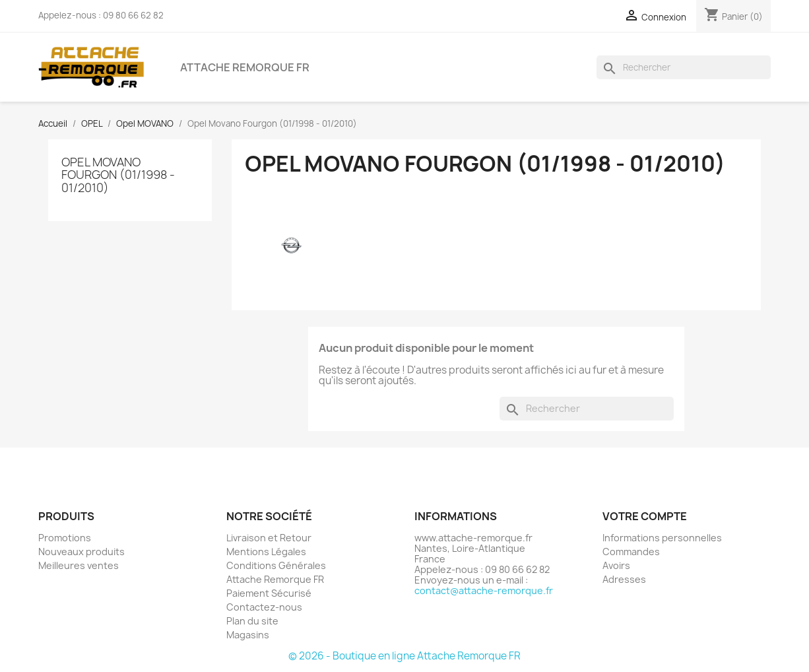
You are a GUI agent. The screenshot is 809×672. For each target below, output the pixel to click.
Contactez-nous (264, 607)
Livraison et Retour (269, 538)
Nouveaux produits (81, 552)
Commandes (631, 552)
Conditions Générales (276, 565)
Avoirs (616, 565)
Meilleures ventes (79, 565)
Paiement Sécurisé (269, 593)
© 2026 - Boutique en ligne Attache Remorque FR (404, 656)
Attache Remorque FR (245, 67)
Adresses (624, 579)
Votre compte (645, 516)
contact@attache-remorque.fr (484, 590)
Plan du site (252, 621)
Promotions (65, 538)
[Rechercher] (684, 67)
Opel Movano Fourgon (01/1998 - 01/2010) (118, 175)
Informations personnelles (662, 538)
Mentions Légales (266, 552)
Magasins (248, 635)
